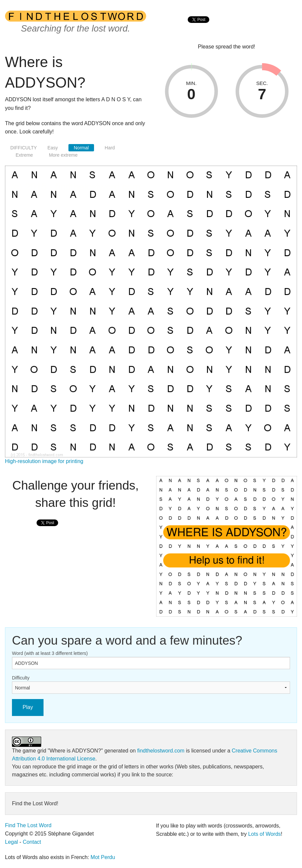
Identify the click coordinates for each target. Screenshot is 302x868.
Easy (53, 148)
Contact (32, 842)
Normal (81, 148)
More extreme (63, 155)
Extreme (24, 155)
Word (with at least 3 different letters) (50, 653)
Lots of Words (264, 834)
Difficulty (21, 678)
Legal (11, 842)
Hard (110, 148)
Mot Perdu (103, 857)
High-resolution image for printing (44, 461)
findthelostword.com (161, 751)
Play (28, 707)
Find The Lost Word (28, 825)
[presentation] (199, 27)
